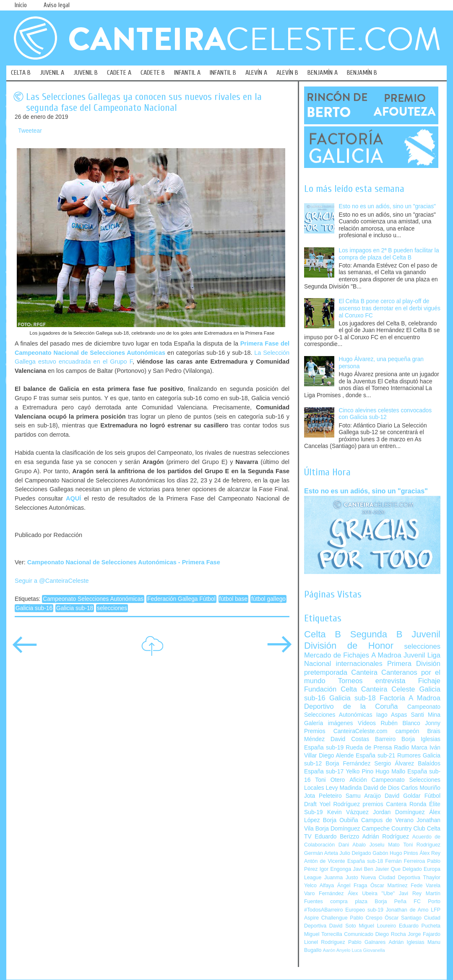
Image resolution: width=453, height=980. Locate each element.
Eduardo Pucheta (420, 926)
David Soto (343, 926)
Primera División (414, 664)
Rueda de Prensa (369, 748)
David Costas (350, 739)
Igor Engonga (335, 869)
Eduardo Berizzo (337, 837)
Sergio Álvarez (394, 764)
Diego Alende (336, 756)
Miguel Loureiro (377, 926)
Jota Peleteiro (323, 796)
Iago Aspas (392, 715)
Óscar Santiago (403, 918)
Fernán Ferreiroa (405, 861)
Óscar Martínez (389, 886)
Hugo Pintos (404, 853)
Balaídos (429, 764)
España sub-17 (324, 772)
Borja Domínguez (338, 829)
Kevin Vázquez (348, 812)
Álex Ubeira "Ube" (371, 894)
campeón (407, 731)
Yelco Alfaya (319, 886)
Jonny (433, 723)
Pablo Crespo (366, 918)
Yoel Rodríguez (340, 804)
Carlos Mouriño (421, 788)
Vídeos (367, 723)
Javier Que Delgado (398, 869)
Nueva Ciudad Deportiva (391, 878)
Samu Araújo (363, 796)
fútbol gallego (268, 599)
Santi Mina (426, 715)
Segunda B (376, 634)
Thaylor (432, 878)
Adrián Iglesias (407, 942)
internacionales (359, 664)
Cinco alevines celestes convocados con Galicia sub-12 (385, 414)
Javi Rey (410, 894)
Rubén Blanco (400, 723)
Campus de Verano (387, 820)
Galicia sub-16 (34, 608)
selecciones (112, 608)
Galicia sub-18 (75, 608)
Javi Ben (363, 869)
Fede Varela (426, 886)
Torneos (350, 681)
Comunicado (359, 934)
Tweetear (30, 131)
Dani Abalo (352, 845)
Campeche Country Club (393, 829)
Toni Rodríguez (422, 845)
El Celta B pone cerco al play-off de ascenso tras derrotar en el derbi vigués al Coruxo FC (390, 308)
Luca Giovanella (368, 950)
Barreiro (385, 739)
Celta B (323, 634)
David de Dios (381, 788)
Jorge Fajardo (424, 934)
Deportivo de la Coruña (351, 706)
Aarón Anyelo (337, 950)
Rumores (409, 756)
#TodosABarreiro (323, 910)
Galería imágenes (329, 723)
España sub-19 (324, 748)
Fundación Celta (331, 689)
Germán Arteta (321, 853)
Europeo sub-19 (364, 910)
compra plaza (349, 901)
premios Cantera (385, 804)
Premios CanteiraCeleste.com (346, 731)
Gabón (380, 853)
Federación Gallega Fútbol (181, 599)
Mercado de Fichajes (337, 655)
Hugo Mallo (390, 772)
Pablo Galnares (367, 942)
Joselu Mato (385, 845)
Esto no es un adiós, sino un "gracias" (387, 206)
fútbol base (234, 599)
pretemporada (326, 672)
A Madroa (386, 655)
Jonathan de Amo (407, 910)
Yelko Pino (359, 772)
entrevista (391, 681)
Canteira (364, 672)
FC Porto (427, 901)
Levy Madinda (344, 788)
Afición (358, 780)
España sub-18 (365, 861)
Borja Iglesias (421, 739)
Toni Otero (330, 780)
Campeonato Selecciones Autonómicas (93, 599)
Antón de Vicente (325, 861)
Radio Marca (411, 748)
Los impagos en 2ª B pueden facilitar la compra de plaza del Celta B (389, 254)
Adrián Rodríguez (386, 837)
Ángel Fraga (352, 886)
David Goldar (403, 796)
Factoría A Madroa (410, 698)
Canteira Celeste (388, 689)
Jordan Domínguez (399, 812)
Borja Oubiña (341, 820)
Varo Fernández (324, 894)
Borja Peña (390, 901)
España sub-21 (375, 756)
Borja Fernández (348, 764)
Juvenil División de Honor (372, 640)
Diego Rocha (391, 934)
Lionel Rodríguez (325, 942)
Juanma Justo (341, 878)
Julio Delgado (355, 853)
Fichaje (429, 681)
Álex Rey (430, 853)
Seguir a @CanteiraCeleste (52, 581)
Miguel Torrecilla (323, 934)
